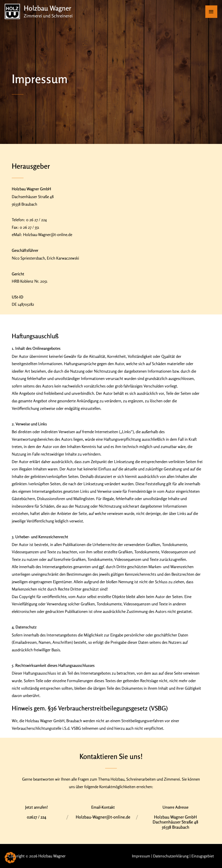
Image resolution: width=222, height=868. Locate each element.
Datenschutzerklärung (170, 856)
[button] (10, 858)
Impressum (139, 856)
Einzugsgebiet (202, 856)
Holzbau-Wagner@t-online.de (103, 817)
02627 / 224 (37, 817)
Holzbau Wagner (49, 8)
